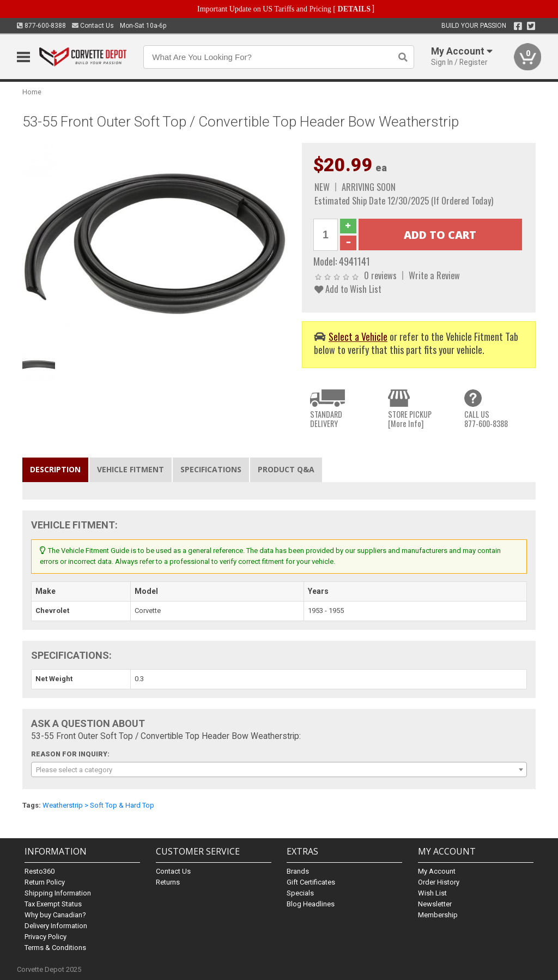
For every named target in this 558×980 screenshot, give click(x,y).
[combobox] (279, 769)
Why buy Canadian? (55, 915)
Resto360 (40, 871)
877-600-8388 (41, 26)
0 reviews (380, 275)
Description (55, 469)
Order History (439, 882)
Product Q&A (286, 469)
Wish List (432, 893)
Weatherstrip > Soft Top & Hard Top (98, 805)
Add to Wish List (348, 289)
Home (32, 92)
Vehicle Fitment (131, 469)
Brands (298, 871)
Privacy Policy (46, 937)
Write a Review (434, 275)
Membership (438, 915)
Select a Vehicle (358, 336)
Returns (168, 882)
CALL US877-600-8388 (486, 419)
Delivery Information (56, 926)
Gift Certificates (311, 882)
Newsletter (435, 904)
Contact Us (93, 26)
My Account (437, 871)
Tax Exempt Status (53, 904)
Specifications (211, 469)
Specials (300, 893)
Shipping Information (58, 893)
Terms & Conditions (55, 948)
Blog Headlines (311, 904)
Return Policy (45, 882)
